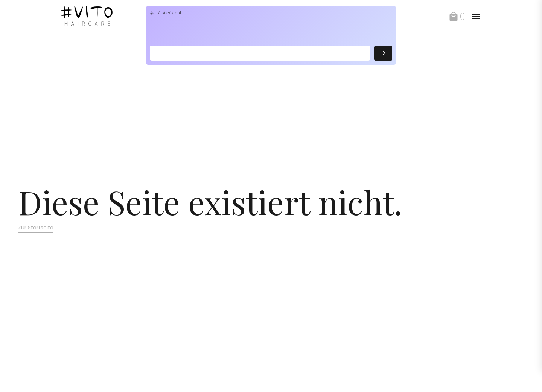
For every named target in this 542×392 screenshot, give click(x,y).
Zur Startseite (36, 228)
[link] (100, 16)
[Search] (260, 53)
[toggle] (476, 17)
